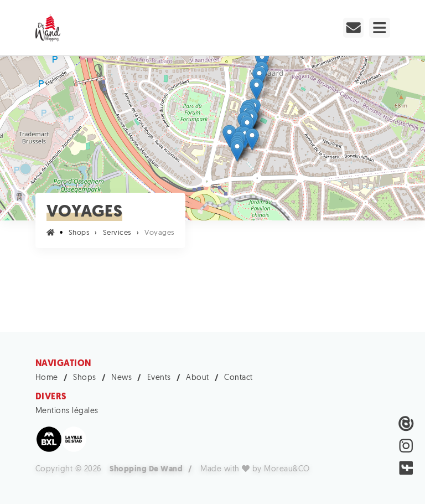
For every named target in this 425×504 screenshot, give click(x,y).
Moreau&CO (287, 469)
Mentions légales (67, 411)
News (121, 378)
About (198, 378)
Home (47, 378)
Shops (85, 378)
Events (159, 378)
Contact (239, 378)
